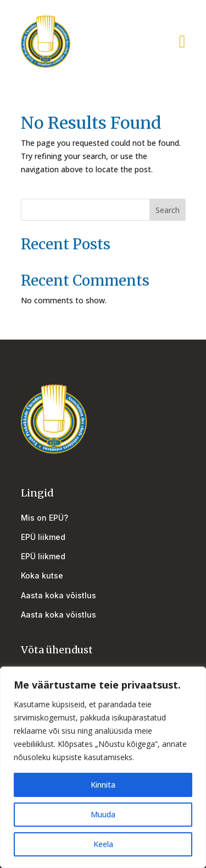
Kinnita (103, 785)
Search (168, 210)
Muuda (103, 814)
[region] (103, 767)
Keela (103, 844)
